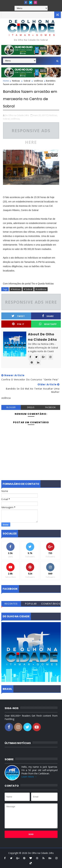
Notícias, (53, 115)
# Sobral (28, 289)
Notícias (16, 81)
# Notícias (16, 289)
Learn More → (29, 777)
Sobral (27, 81)
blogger (11, 407)
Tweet (18, 316)
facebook (50, 407)
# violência (41, 289)
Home (6, 81)
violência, (15, 119)
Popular (31, 604)
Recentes (11, 604)
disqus (31, 407)
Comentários (51, 604)
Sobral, (7, 119)
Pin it (18, 324)
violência (38, 81)
